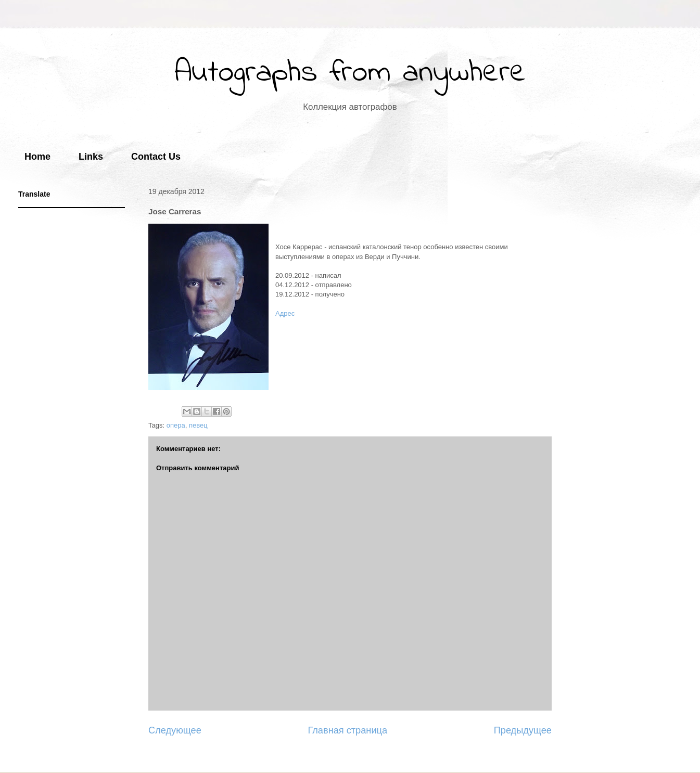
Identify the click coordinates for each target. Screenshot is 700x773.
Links (91, 157)
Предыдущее (523, 730)
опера (176, 425)
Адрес (285, 313)
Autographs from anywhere (350, 73)
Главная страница (347, 730)
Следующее (175, 730)
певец (198, 425)
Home (37, 157)
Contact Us (156, 157)
